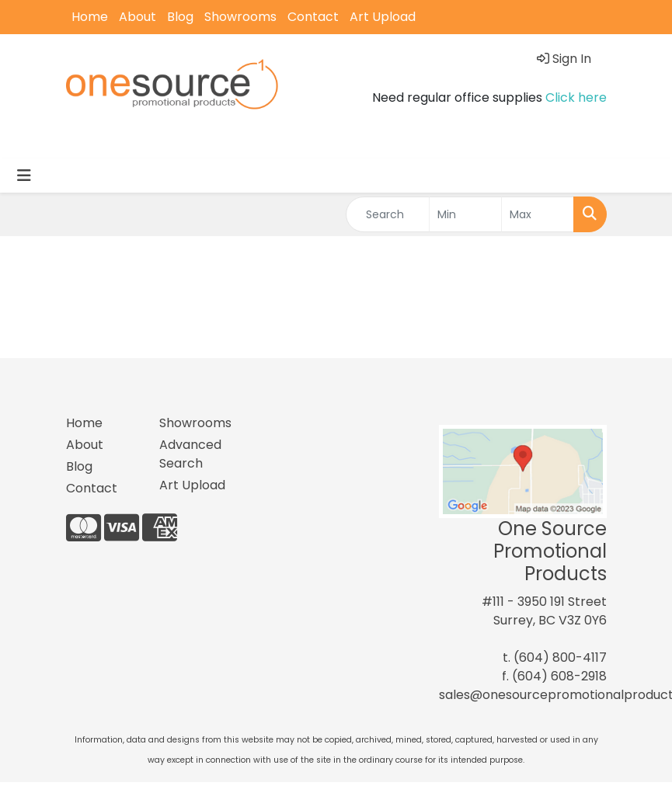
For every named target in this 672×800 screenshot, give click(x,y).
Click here (576, 97)
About (138, 17)
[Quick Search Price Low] (465, 214)
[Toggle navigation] (24, 176)
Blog (180, 17)
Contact (313, 17)
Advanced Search (190, 454)
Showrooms (240, 17)
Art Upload (383, 17)
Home (90, 17)
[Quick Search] (388, 214)
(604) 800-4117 (560, 657)
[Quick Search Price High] (538, 214)
